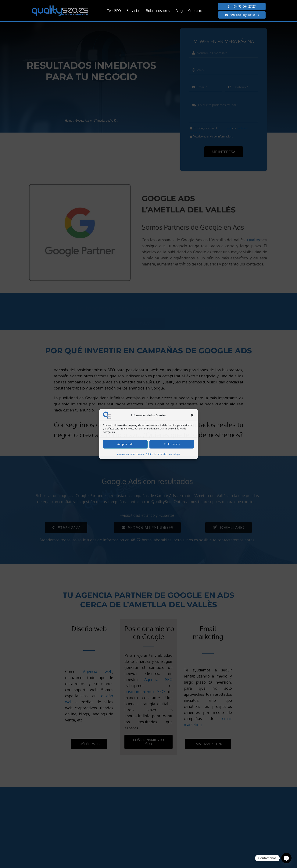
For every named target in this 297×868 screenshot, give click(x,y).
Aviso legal (175, 454)
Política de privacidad (156, 454)
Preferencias (172, 444)
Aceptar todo (125, 444)
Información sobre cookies (130, 454)
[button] (192, 415)
